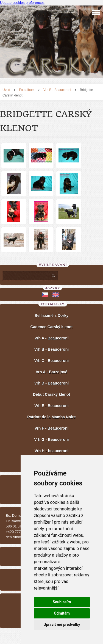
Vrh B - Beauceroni (57, 90)
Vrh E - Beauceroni (51, 406)
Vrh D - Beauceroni (51, 383)
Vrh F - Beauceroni (52, 428)
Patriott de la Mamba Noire (51, 417)
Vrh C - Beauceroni (51, 361)
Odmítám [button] (62, 613)
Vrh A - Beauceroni (51, 338)
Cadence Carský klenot (51, 327)
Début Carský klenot (51, 394)
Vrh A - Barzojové (51, 372)
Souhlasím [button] (62, 602)
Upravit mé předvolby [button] (62, 624)
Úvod (6, 90)
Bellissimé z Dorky (52, 316)
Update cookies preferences (22, 3)
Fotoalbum (27, 90)
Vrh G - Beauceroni (51, 440)
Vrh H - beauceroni (52, 451)
